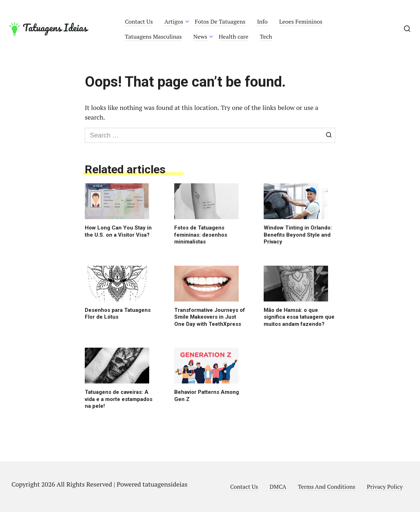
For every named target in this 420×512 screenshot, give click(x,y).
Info (262, 21)
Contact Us (139, 21)
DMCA (278, 487)
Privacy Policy (385, 487)
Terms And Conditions (327, 487)
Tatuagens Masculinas (153, 37)
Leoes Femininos (301, 21)
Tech (266, 37)
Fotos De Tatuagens (220, 21)
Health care (234, 37)
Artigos (174, 21)
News (200, 37)
